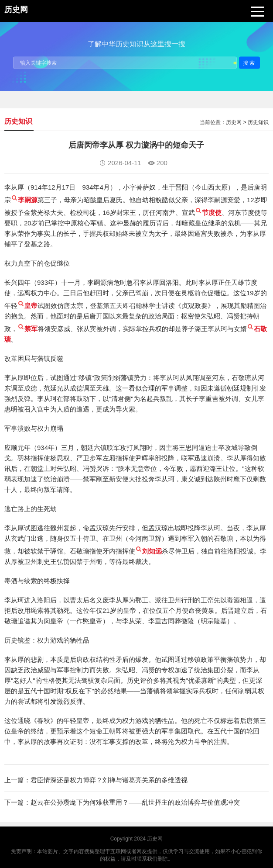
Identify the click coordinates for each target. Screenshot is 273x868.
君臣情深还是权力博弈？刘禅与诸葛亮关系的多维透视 (109, 780)
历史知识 (258, 122)
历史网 (234, 122)
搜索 (249, 62)
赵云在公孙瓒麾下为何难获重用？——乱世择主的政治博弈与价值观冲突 (135, 802)
